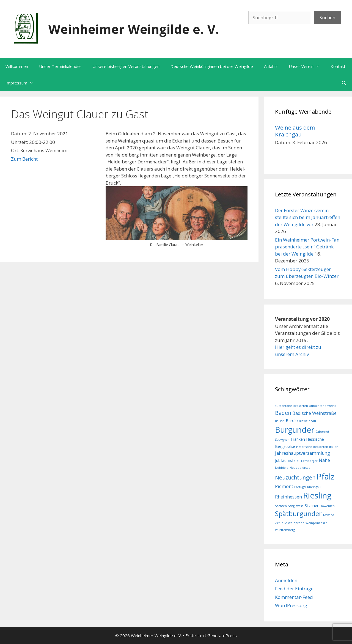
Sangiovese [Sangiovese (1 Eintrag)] (296, 506)
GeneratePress (222, 635)
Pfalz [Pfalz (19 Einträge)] (325, 476)
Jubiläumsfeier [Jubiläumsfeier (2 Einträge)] (288, 460)
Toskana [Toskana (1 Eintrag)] (328, 515)
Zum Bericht (24, 159)
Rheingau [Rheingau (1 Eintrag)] (314, 487)
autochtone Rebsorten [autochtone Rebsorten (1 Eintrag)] (291, 406)
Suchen (327, 17)
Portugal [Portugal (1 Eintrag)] (300, 487)
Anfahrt (271, 66)
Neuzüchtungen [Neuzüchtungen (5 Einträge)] (295, 477)
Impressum (22, 83)
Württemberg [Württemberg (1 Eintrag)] (285, 530)
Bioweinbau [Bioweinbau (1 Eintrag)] (307, 421)
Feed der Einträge (294, 589)
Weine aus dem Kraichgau (295, 131)
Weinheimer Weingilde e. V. (134, 29)
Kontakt (338, 66)
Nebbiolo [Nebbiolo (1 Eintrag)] (282, 468)
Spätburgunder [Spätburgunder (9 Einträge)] (298, 514)
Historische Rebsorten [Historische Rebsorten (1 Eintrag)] (312, 447)
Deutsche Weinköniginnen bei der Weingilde (212, 66)
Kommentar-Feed (294, 597)
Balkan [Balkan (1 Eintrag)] (280, 421)
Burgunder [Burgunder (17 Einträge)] (295, 430)
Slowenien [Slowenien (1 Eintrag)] (327, 506)
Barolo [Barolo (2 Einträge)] (292, 420)
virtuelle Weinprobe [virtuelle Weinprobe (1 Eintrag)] (290, 523)
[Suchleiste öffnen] (344, 83)
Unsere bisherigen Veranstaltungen (126, 66)
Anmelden (286, 580)
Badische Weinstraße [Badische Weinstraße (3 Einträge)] (314, 413)
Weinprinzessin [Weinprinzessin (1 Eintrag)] (317, 523)
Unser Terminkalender (60, 66)
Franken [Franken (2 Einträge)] (298, 439)
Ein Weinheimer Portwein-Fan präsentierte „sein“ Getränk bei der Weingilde (307, 247)
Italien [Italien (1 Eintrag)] (334, 447)
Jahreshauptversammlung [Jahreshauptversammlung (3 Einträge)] (302, 453)
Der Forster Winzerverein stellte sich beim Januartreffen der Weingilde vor (308, 217)
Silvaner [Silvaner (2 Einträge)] (312, 505)
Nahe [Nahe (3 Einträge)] (324, 460)
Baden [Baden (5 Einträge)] (283, 413)
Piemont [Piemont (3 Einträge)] (284, 486)
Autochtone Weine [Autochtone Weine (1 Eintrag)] (323, 406)
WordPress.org (291, 605)
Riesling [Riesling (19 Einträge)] (317, 495)
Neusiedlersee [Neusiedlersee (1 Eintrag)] (300, 468)
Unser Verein (307, 66)
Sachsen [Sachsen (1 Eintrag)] (281, 506)
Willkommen (17, 66)
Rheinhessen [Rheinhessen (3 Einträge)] (288, 497)
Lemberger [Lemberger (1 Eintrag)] (309, 461)
